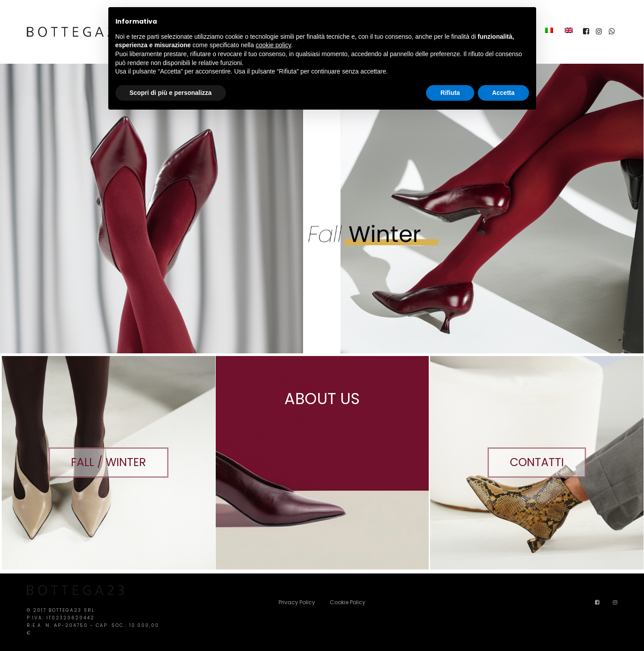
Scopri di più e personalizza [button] (171, 93)
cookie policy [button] (273, 45)
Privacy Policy (297, 602)
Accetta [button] (503, 93)
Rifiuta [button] (450, 93)
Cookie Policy (348, 602)
